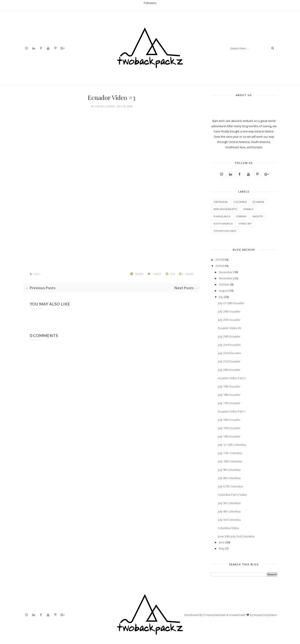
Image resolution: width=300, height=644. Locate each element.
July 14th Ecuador (229, 436)
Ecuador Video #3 (230, 328)
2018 (218, 266)
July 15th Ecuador (229, 428)
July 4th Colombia (229, 511)
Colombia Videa (228, 528)
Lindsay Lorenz (105, 106)
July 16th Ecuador (229, 420)
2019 (218, 260)
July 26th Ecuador (229, 311)
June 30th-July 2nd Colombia (236, 536)
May (222, 548)
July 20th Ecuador (229, 370)
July (221, 297)
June (222, 542)
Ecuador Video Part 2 (232, 378)
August (223, 291)
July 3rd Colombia (229, 520)
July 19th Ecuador (229, 386)
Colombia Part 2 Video (232, 495)
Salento (258, 216)
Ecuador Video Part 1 (232, 411)
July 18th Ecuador (229, 395)
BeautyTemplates (265, 615)
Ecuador (258, 202)
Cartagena (220, 202)
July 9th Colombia (229, 470)
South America (223, 224)
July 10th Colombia (230, 461)
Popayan (241, 216)
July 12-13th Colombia (232, 445)
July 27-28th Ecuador (231, 303)
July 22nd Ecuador (230, 353)
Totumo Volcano (225, 231)
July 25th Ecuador (229, 320)
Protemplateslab (215, 615)
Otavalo (248, 209)
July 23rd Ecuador (229, 345)
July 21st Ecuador (229, 361)
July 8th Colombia (229, 478)
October (224, 284)
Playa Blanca (222, 216)
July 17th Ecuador (229, 403)
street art (245, 224)
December (226, 272)
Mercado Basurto (225, 209)
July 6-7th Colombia (230, 486)
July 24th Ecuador (229, 336)
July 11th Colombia (230, 453)
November (226, 278)
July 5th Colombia (229, 503)
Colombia (240, 202)
